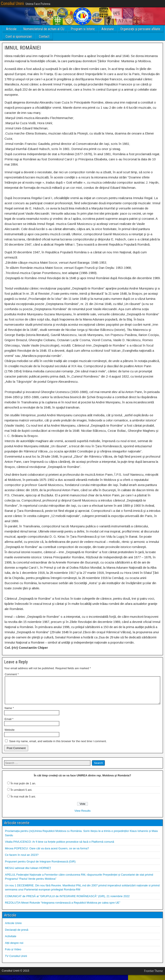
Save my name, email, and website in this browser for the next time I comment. (58, 746)
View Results (83, 816)
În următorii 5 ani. (21, 795)
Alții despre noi (14, 948)
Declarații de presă (17, 935)
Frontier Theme (154, 976)
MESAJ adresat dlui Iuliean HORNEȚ (28, 873)
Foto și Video (13, 954)
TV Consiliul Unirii (16, 961)
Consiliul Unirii (12, 3)
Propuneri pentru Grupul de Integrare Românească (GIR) (40, 867)
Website (10, 735)
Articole (11, 29)
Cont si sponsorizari (19, 36)
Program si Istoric (83, 29)
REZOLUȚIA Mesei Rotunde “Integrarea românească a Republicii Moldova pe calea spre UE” (63, 908)
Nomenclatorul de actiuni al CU (44, 29)
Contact (44, 36)
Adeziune (108, 29)
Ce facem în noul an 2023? (22, 860)
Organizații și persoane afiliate (140, 29)
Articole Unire (13, 928)
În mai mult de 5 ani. (23, 802)
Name (9, 713)
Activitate (11, 941)
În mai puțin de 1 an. (23, 789)
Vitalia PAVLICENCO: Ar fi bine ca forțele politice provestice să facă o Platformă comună (60, 847)
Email (9, 724)
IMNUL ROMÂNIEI (23, 48)
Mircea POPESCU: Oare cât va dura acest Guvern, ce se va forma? (47, 854)
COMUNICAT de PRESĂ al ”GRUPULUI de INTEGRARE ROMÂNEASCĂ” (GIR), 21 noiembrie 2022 (67, 901)
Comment (12, 674)
